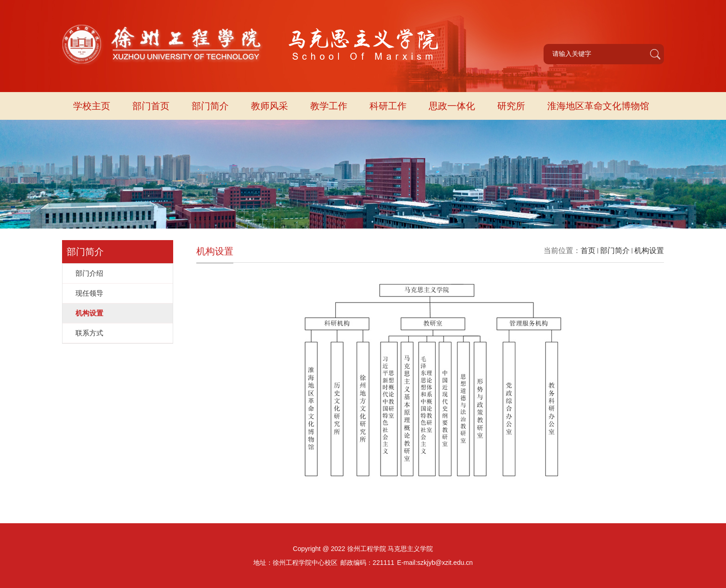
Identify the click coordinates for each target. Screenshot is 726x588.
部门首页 (151, 106)
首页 (588, 251)
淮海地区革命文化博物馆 (598, 106)
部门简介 (210, 106)
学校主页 (92, 106)
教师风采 (269, 106)
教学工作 (329, 106)
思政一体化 (452, 106)
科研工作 (388, 106)
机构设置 (649, 251)
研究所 (511, 106)
